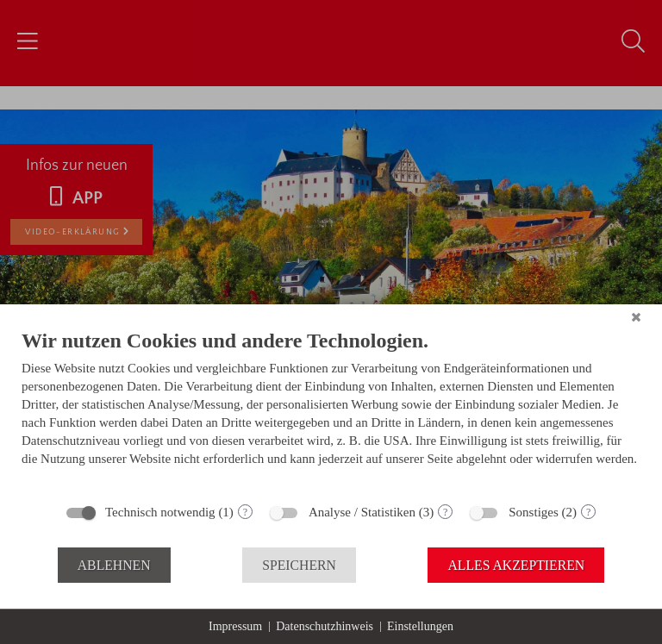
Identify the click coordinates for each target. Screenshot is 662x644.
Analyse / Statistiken (362, 512)
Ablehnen (114, 565)
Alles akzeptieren (516, 565)
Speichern (299, 565)
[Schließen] (636, 317)
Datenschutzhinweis (325, 626)
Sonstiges (534, 512)
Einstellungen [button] (420, 626)
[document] (331, 410)
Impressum (235, 626)
